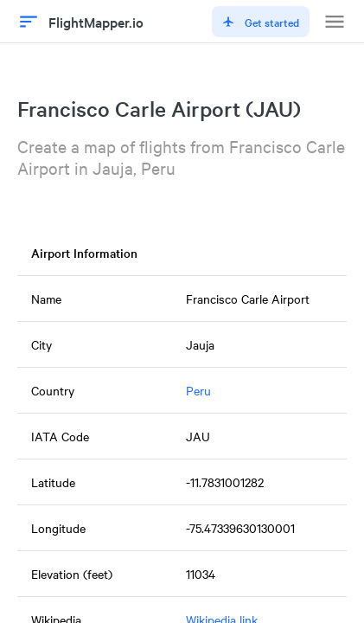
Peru (198, 390)
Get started (261, 22)
